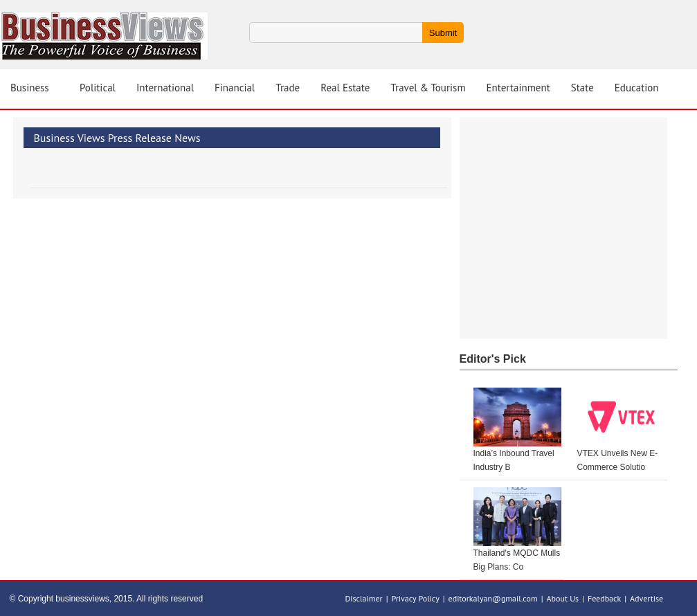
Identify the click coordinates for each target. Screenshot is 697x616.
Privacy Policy (415, 598)
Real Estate (345, 88)
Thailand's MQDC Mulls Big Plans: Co (517, 560)
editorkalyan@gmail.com (493, 598)
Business (30, 88)
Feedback (604, 598)
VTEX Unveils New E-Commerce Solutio (618, 460)
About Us (563, 598)
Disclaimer (364, 598)
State (582, 88)
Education (637, 88)
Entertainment (518, 88)
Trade (288, 88)
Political (98, 88)
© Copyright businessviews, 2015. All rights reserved (107, 599)
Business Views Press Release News (117, 138)
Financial (235, 88)
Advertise (646, 598)
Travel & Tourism (428, 88)
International (165, 88)
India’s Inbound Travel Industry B (514, 460)
